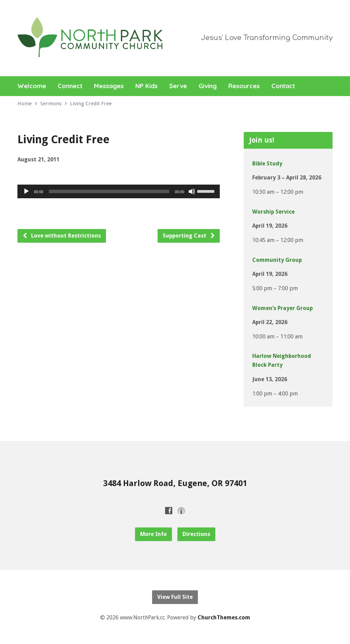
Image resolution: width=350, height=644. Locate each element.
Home (25, 104)
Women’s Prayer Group (282, 308)
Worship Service (273, 212)
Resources (244, 86)
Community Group (277, 260)
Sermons (51, 104)
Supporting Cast (189, 236)
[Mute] (192, 191)
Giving (208, 86)
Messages (109, 86)
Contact (283, 86)
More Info (153, 534)
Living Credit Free (91, 104)
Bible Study (267, 164)
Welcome (32, 86)
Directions (196, 534)
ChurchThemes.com (224, 618)
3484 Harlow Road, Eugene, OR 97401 (175, 483)
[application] (119, 191)
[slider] (109, 191)
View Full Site (175, 597)
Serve (178, 86)
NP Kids (146, 86)
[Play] (26, 191)
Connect (70, 86)
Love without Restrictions (62, 236)
